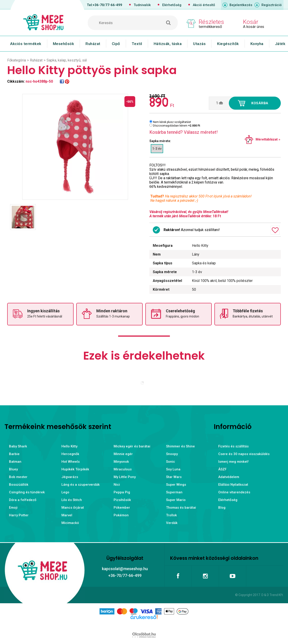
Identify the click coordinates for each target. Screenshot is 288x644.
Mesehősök (64, 44)
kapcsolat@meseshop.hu (125, 569)
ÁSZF (222, 469)
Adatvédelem (229, 477)
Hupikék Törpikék (75, 469)
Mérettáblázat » (268, 139)
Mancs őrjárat (73, 508)
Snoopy (172, 454)
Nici (117, 485)
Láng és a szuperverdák (81, 485)
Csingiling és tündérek (27, 492)
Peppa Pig (122, 492)
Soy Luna (173, 469)
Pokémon (121, 515)
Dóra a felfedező (23, 500)
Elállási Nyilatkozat (233, 485)
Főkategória (17, 60)
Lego (65, 492)
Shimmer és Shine (180, 446)
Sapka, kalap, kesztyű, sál (67, 60)
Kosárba (260, 103)
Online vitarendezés (234, 492)
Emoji (13, 508)
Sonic (171, 462)
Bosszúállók (19, 485)
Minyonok (121, 462)
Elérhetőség (172, 5)
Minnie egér (123, 454)
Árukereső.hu (144, 624)
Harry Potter (19, 515)
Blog (222, 508)
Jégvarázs (70, 477)
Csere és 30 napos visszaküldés (244, 454)
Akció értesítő (204, 5)
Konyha (257, 44)
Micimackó (70, 523)
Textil (137, 44)
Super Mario (176, 500)
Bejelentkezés (241, 5)
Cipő (116, 44)
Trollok (171, 515)
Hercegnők (70, 454)
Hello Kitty (69, 446)
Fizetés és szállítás (233, 446)
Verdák (172, 523)
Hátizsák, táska (168, 44)
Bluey (13, 469)
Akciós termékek (26, 44)
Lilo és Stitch (72, 500)
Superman (174, 492)
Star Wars (174, 477)
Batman (15, 462)
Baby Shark (18, 446)
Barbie (14, 454)
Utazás (199, 44)
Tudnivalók (142, 5)
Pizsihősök (122, 500)
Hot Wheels (71, 462)
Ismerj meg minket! (233, 462)
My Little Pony (125, 477)
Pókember (122, 508)
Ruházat (93, 44)
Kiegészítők (228, 44)
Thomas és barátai (181, 508)
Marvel (67, 515)
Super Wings (176, 485)
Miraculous (123, 469)
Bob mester (18, 477)
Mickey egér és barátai (132, 446)
